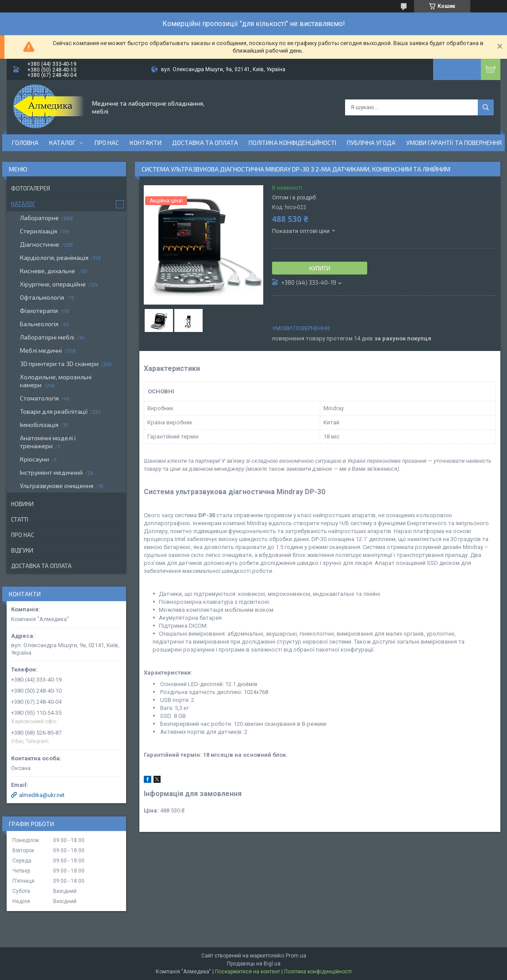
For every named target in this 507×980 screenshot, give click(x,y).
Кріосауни (35, 459)
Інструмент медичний (51, 472)
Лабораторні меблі (47, 337)
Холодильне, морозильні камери (56, 381)
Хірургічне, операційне (53, 284)
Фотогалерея (31, 188)
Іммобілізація (39, 425)
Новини (22, 504)
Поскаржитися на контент (248, 972)
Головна (25, 143)
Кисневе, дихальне (48, 271)
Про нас (107, 143)
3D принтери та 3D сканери (59, 364)
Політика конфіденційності (292, 143)
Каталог (62, 143)
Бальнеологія (39, 324)
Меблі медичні (41, 350)
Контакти (146, 143)
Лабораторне (39, 218)
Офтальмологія (42, 297)
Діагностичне (40, 244)
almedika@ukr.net (42, 795)
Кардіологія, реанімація (54, 257)
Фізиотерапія (39, 311)
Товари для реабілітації (54, 411)
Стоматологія (39, 398)
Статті (20, 519)
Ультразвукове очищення (57, 486)
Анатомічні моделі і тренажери (48, 442)
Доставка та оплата (205, 143)
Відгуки (22, 550)
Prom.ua (296, 956)
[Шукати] (486, 107)
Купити (320, 268)
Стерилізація (38, 231)
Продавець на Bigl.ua (254, 964)
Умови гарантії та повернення (454, 143)
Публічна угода (371, 143)
